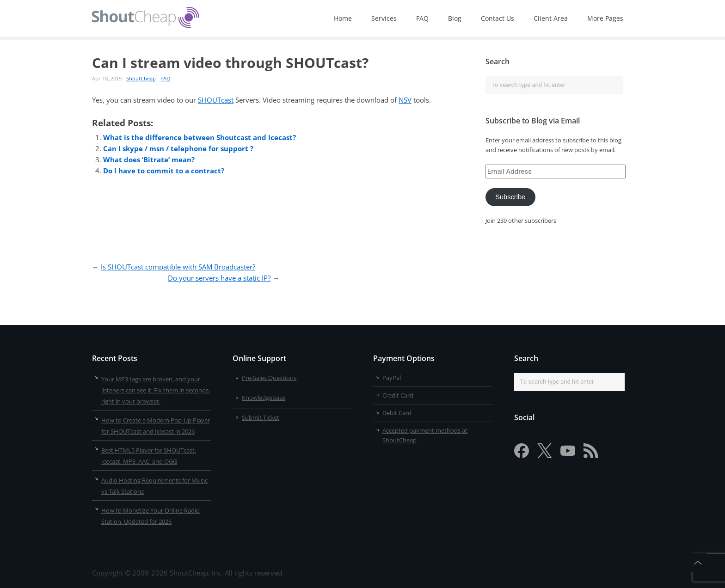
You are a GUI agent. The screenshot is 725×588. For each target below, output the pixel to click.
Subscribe (510, 197)
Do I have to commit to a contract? (164, 171)
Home (343, 18)
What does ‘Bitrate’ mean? (149, 159)
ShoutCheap (141, 78)
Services (384, 18)
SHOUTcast (216, 100)
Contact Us (498, 18)
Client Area (551, 18)
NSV (405, 100)
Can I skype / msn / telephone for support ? (178, 148)
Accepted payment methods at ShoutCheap (425, 435)
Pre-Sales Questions (269, 378)
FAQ (422, 18)
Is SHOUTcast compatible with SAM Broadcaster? (178, 267)
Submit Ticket (261, 417)
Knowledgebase (264, 398)
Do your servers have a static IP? (219, 278)
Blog (455, 18)
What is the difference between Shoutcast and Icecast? (200, 137)
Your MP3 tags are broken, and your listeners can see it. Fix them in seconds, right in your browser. (156, 390)
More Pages (605, 18)
